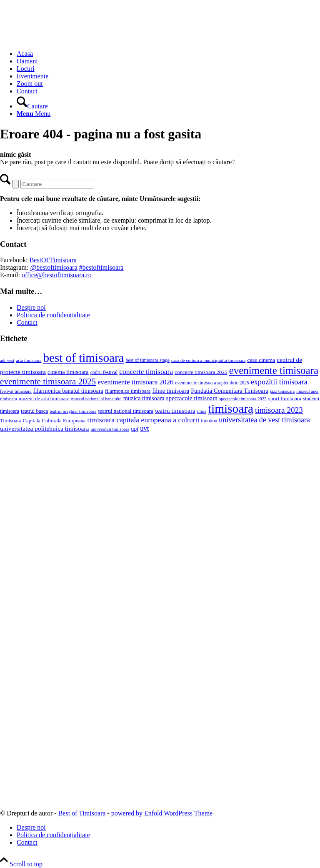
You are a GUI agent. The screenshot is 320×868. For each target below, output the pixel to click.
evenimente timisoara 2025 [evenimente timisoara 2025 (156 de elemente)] (48, 381)
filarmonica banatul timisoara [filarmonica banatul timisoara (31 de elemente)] (68, 391)
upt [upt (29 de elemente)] (135, 429)
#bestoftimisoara (101, 267)
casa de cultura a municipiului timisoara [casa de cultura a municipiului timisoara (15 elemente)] (208, 360)
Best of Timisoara (82, 813)
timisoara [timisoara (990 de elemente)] (231, 409)
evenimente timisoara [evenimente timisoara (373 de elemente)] (274, 370)
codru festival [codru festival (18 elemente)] (104, 372)
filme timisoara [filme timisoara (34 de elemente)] (171, 391)
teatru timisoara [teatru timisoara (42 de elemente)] (175, 410)
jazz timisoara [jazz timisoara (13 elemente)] (282, 391)
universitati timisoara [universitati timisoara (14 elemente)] (110, 429)
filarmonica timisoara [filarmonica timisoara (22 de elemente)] (128, 391)
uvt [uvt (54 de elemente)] (144, 428)
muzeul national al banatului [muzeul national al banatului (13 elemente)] (96, 399)
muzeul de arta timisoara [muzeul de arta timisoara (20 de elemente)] (44, 399)
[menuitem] (168, 54)
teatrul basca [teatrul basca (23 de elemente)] (34, 411)
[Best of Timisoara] (62, 39)
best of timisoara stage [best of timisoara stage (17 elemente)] (148, 360)
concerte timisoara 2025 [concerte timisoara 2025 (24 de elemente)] (201, 372)
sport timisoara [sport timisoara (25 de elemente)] (285, 398)
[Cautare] (32, 106)
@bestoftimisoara (54, 267)
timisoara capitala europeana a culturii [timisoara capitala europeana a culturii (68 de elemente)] (144, 420)
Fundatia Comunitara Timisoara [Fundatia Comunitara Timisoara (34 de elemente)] (230, 391)
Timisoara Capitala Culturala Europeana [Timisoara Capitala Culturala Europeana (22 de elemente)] (43, 421)
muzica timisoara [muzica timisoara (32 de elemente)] (144, 398)
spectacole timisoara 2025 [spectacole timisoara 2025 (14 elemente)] (243, 399)
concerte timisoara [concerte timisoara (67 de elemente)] (146, 371)
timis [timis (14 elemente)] (202, 411)
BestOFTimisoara (53, 260)
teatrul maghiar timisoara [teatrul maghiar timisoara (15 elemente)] (73, 411)
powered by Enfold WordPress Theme (162, 813)
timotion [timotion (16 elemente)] (209, 421)
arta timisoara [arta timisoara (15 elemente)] (29, 360)
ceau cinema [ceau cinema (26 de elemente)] (261, 360)
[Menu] (34, 114)
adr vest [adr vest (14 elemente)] (7, 360)
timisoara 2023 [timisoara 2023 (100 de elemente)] (279, 410)
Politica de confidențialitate (53, 315)
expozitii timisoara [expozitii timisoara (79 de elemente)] (279, 382)
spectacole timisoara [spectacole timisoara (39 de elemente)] (192, 398)
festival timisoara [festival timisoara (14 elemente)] (16, 391)
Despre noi (31, 307)
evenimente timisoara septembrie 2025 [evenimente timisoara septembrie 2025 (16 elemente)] (212, 383)
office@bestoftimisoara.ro (57, 275)
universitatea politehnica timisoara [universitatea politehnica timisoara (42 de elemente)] (44, 428)
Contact (27, 322)
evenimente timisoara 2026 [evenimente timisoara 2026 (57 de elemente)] (135, 382)
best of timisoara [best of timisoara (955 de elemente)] (83, 358)
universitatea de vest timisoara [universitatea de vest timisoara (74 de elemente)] (264, 420)
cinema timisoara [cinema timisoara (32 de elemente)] (68, 372)
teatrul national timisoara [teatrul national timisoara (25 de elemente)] (126, 411)
